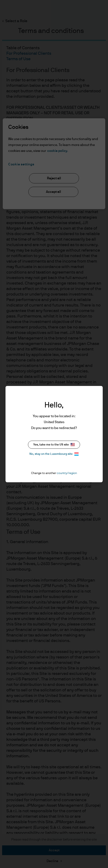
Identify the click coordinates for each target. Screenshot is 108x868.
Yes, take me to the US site (54, 445)
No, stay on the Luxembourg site (54, 454)
